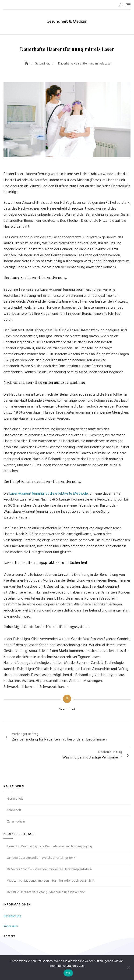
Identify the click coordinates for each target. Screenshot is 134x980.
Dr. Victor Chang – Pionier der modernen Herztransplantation (49, 869)
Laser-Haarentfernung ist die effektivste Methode (49, 494)
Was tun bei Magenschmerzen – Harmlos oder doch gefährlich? (51, 881)
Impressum (11, 926)
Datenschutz (12, 916)
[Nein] (128, 968)
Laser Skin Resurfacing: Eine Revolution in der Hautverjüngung (49, 846)
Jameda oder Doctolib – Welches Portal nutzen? (41, 858)
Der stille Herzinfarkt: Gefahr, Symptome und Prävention (46, 892)
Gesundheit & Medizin (67, 22)
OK (68, 973)
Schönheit (14, 810)
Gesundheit (67, 710)
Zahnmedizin (16, 822)
